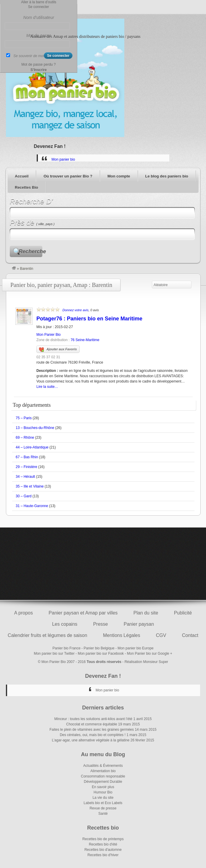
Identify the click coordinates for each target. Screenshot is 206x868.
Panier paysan (139, 624)
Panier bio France (66, 648)
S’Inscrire (39, 70)
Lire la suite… (47, 387)
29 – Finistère (26, 467)
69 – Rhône (25, 438)
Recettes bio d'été (103, 844)
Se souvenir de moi (29, 56)
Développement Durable (103, 782)
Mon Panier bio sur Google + (150, 654)
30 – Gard (24, 496)
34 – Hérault (25, 477)
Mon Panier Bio (49, 335)
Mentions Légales (121, 635)
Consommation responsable (103, 776)
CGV (161, 635)
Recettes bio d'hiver (103, 855)
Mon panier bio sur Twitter (54, 654)
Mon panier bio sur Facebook (101, 654)
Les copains (65, 624)
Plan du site (146, 613)
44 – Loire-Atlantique (32, 447)
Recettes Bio (26, 187)
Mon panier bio (63, 159)
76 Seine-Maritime (85, 340)
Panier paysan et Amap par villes (83, 613)
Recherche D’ (31, 201)
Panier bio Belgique (99, 648)
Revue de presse (103, 808)
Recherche (30, 251)
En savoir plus (103, 787)
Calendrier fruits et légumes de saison (48, 635)
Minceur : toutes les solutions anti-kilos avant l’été (93, 719)
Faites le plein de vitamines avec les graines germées (92, 730)
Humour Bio (103, 792)
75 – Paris (24, 418)
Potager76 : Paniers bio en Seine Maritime (89, 319)
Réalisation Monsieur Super (146, 662)
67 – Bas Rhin (27, 457)
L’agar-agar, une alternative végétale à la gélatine (91, 740)
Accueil (22, 176)
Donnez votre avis (75, 310)
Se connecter (39, 7)
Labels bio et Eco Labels (103, 803)
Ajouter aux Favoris (58, 350)
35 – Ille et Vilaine (30, 486)
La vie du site (103, 798)
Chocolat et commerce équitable (92, 724)
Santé (103, 814)
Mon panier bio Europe (135, 648)
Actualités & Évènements (103, 766)
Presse (101, 624)
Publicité (183, 613)
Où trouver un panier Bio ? (68, 176)
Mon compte (119, 176)
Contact (190, 635)
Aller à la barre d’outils (39, 2)
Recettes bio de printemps (103, 839)
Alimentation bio (103, 771)
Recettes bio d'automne (103, 850)
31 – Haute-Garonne (32, 506)
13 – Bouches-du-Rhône (35, 428)
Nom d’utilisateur (39, 17)
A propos (24, 613)
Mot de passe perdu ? (38, 64)
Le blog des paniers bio (167, 176)
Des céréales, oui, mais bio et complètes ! (93, 735)
